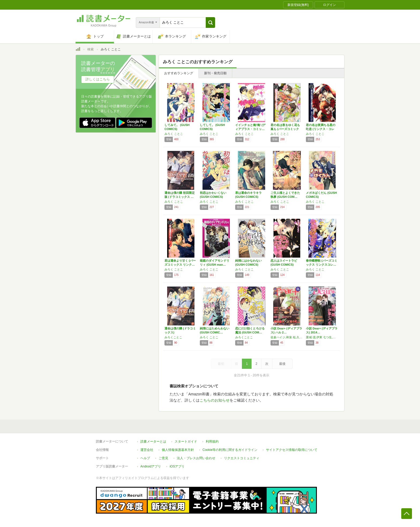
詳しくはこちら (98, 79)
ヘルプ (145, 458)
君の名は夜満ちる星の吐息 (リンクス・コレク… (321, 129)
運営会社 (147, 450)
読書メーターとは (153, 441)
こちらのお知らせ (215, 400)
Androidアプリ (151, 466)
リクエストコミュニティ (242, 458)
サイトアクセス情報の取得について (292, 450)
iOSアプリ (177, 466)
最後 (282, 364)
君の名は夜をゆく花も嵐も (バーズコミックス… (285, 129)
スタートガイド (186, 441)
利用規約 (212, 441)
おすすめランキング (179, 73)
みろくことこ (173, 337)
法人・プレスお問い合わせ (196, 458)
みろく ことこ (174, 134)
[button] (210, 23)
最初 (221, 364)
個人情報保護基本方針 (178, 450)
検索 (91, 49)
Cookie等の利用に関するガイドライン (230, 450)
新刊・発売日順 (215, 73)
